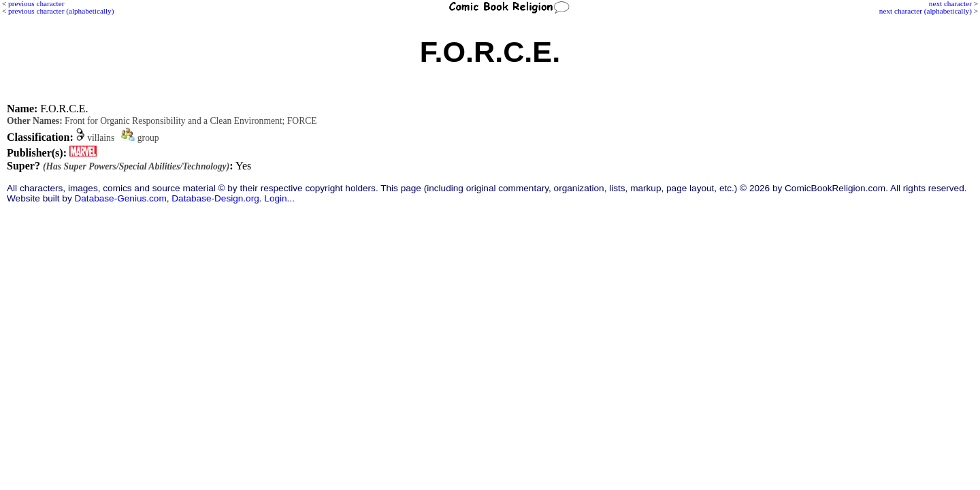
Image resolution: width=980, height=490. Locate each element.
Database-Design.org (215, 198)
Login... (279, 198)
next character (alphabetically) (926, 11)
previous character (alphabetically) (61, 11)
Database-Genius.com (120, 198)
